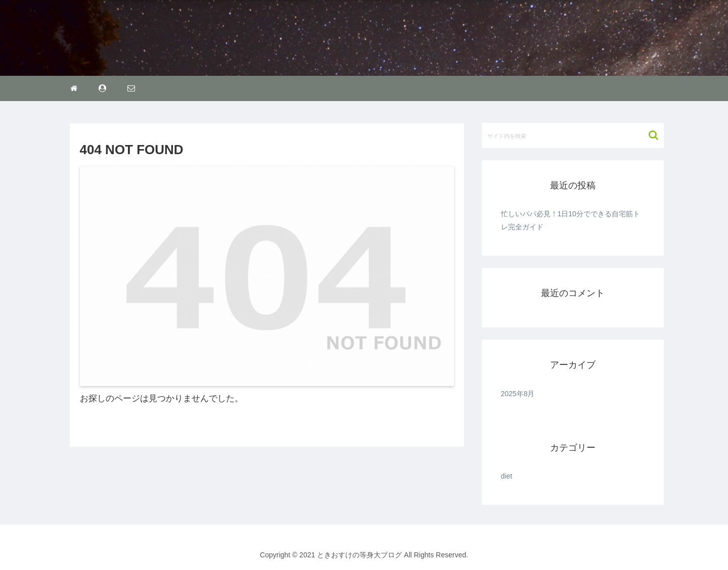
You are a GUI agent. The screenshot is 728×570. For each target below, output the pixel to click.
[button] (648, 135)
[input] (573, 135)
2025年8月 (518, 394)
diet (507, 476)
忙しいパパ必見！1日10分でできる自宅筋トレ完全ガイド (571, 220)
